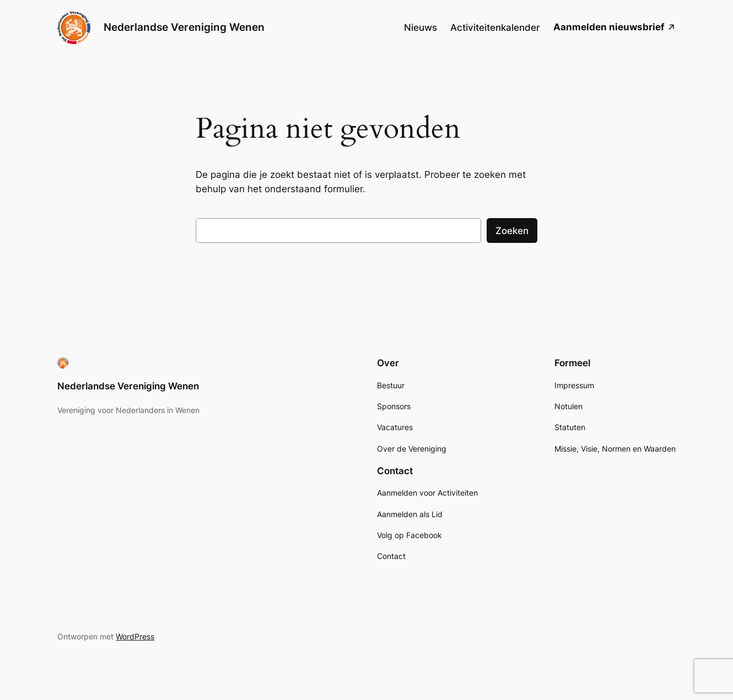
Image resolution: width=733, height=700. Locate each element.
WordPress (135, 636)
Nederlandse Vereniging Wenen (184, 27)
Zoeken (512, 231)
